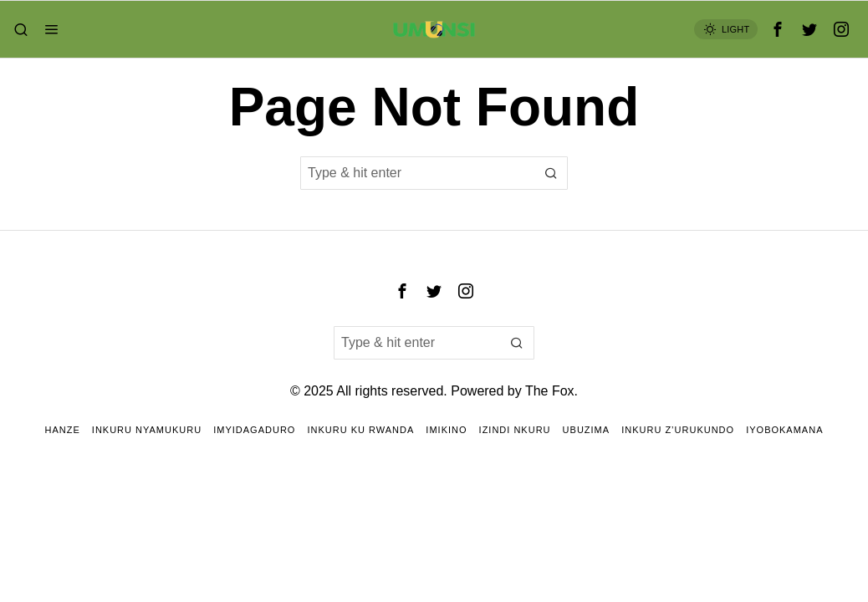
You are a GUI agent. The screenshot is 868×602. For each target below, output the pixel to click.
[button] (551, 173)
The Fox (550, 391)
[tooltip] (778, 29)
